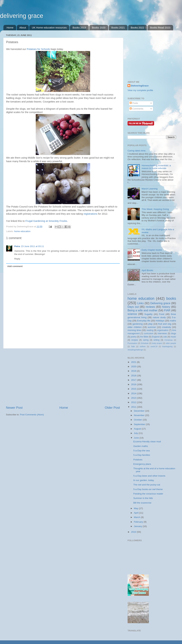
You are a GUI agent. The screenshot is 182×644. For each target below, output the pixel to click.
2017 (134, 380)
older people (171, 343)
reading (150, 330)
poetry (134, 337)
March (137, 517)
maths (173, 321)
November (139, 415)
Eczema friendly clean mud (147, 442)
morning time (134, 330)
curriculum (149, 334)
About (23, 28)
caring (146, 340)
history (166, 307)
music (173, 337)
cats (165, 337)
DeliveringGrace (140, 86)
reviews (150, 307)
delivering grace (22, 16)
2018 (134, 376)
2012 (134, 402)
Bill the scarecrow (142, 503)
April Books (147, 270)
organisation (163, 330)
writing (156, 340)
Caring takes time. (137, 151)
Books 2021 (118, 28)
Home (10, 28)
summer (152, 327)
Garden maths (141, 446)
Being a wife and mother (143, 310)
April (136, 513)
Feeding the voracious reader (148, 494)
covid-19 (154, 346)
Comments (136, 109)
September (140, 424)
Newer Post (14, 408)
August (138, 429)
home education (22, 231)
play (150, 324)
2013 (134, 398)
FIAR (167, 310)
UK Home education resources (49, 28)
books (171, 298)
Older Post (112, 408)
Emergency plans (142, 464)
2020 (134, 367)
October (138, 420)
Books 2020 (99, 28)
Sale (133, 346)
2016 (134, 384)
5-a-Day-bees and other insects (149, 476)
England (156, 337)
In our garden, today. (144, 480)
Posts (134, 103)
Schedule (145, 343)
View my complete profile (140, 90)
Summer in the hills (143, 498)
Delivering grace (160, 303)
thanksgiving (167, 346)
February (139, 522)
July (136, 433)
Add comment (15, 266)
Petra (17, 246)
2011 (134, 407)
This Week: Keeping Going (155, 209)
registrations (90, 214)
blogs (174, 334)
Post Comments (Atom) (32, 415)
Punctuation (132, 343)
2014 (134, 393)
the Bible (144, 337)
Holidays (160, 321)
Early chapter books (152, 250)
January (138, 526)
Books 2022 (137, 28)
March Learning (150, 189)
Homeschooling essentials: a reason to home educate (156, 167)
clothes (143, 346)
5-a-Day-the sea (142, 451)
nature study (159, 317)
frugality (149, 314)
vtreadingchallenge (135, 350)
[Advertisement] (63, 377)
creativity (166, 327)
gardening (138, 324)
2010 (134, 532)
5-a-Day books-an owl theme (148, 489)
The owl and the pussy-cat (147, 485)
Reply (17, 259)
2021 (134, 362)
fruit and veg (165, 324)
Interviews (162, 334)
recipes (135, 340)
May (136, 508)
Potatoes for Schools (38, 49)
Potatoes (138, 460)
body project (157, 343)
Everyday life (144, 321)
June (137, 438)
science (132, 314)
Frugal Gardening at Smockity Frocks (46, 221)
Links (140, 303)
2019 (134, 371)
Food (162, 314)
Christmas (169, 340)
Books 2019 (79, 28)
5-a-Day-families (142, 455)
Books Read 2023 (160, 28)
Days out (133, 307)
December (139, 411)
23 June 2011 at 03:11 (32, 246)
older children (135, 327)
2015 (134, 389)
